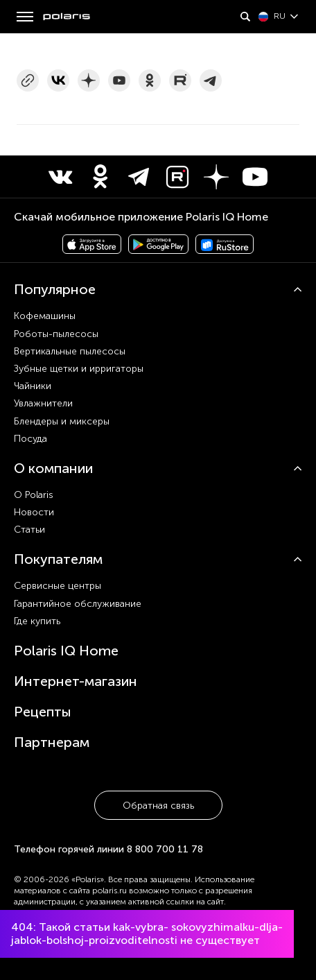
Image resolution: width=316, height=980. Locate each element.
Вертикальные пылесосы (70, 351)
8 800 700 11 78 (165, 849)
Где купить (37, 621)
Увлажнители (43, 403)
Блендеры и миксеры (62, 421)
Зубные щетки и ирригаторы (79, 369)
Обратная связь (158, 806)
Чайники (33, 386)
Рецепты (43, 712)
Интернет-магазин (76, 681)
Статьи (29, 530)
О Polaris (34, 495)
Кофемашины (45, 316)
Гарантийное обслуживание (78, 604)
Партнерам (52, 742)
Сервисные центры (58, 586)
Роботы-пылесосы (56, 334)
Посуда (30, 439)
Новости (34, 512)
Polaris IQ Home (66, 651)
